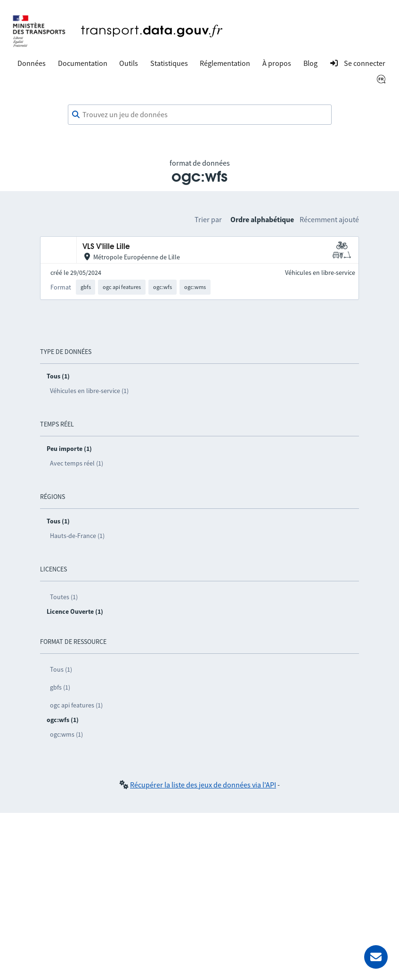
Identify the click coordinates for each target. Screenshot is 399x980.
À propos (277, 63)
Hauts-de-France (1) (77, 536)
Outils (129, 63)
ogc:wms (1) (66, 734)
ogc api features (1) (76, 705)
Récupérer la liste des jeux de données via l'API (203, 785)
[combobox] (200, 115)
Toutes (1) (64, 597)
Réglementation (225, 63)
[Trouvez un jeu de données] (200, 115)
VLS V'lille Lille (106, 247)
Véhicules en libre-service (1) (89, 391)
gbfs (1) (60, 687)
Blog (310, 63)
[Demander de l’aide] (376, 957)
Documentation (83, 63)
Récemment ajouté (329, 219)
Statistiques (169, 63)
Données (32, 63)
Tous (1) (61, 669)
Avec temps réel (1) (77, 463)
